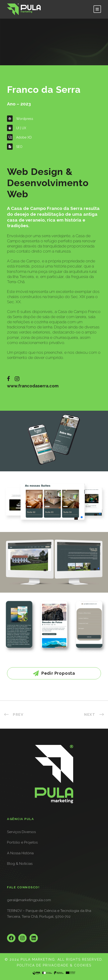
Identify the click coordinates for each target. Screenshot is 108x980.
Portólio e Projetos (22, 842)
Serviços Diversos (21, 832)
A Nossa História (20, 853)
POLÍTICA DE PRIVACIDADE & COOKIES (54, 965)
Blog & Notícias (20, 864)
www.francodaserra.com (33, 386)
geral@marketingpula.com (29, 900)
